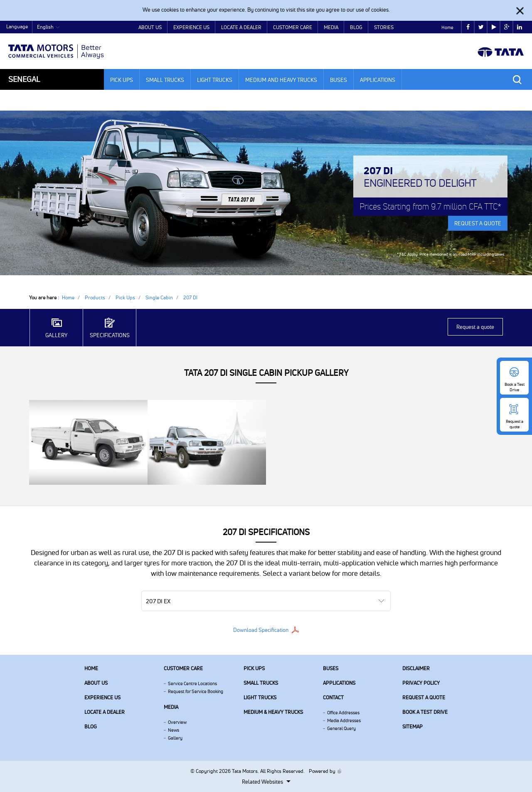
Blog (356, 27)
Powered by (323, 771)
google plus (507, 27)
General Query (341, 728)
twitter (481, 27)
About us (96, 683)
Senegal (24, 79)
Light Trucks (215, 80)
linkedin (520, 27)
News (174, 730)
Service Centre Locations (192, 683)
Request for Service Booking (196, 691)
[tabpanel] (266, 193)
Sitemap (413, 727)
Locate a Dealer (241, 27)
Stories (384, 27)
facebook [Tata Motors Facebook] (468, 27)
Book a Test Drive (425, 712)
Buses (339, 80)
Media (331, 27)
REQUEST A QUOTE (478, 223)
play (494, 27)
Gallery (175, 738)
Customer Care (293, 27)
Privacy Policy (421, 683)
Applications (378, 80)
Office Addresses (343, 713)
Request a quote (475, 327)
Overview (177, 722)
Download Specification (261, 630)
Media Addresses (344, 720)
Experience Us (191, 27)
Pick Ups (122, 80)
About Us (150, 27)
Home (447, 27)
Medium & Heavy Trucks (273, 712)
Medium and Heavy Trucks (281, 80)
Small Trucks (165, 80)
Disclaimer (416, 668)
